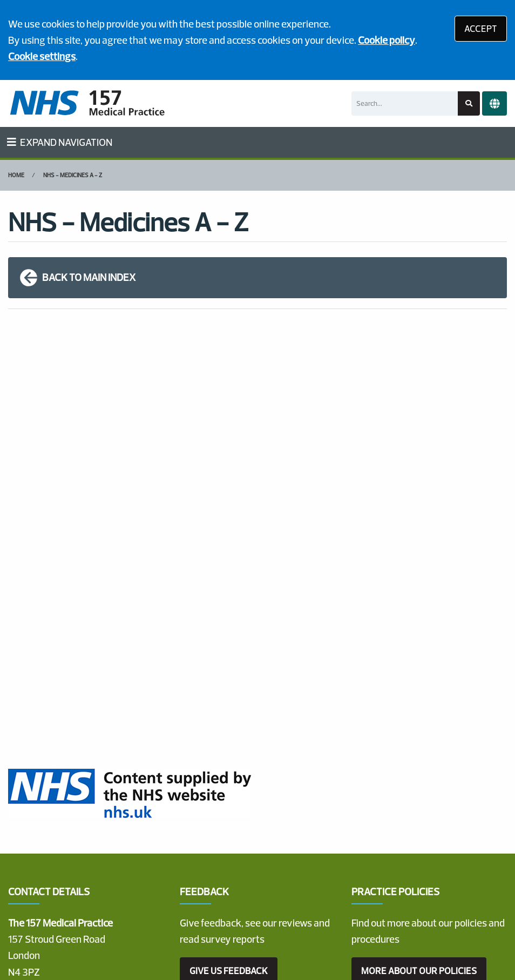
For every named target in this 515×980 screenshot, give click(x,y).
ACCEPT (481, 28)
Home (16, 175)
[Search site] (469, 103)
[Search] (405, 103)
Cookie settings (42, 56)
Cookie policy (387, 40)
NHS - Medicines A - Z (73, 175)
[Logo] (87, 103)
